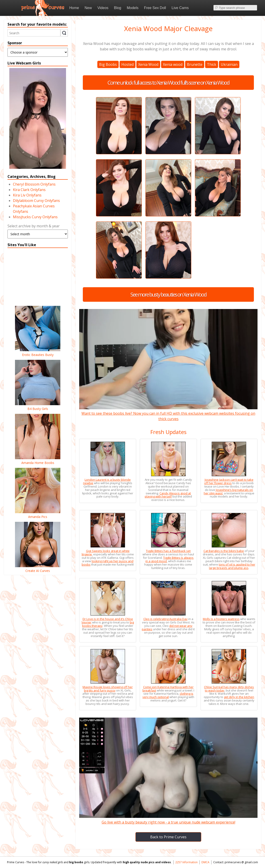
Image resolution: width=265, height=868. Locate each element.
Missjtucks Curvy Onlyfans (35, 217)
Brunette (195, 64)
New (88, 8)
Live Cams (180, 8)
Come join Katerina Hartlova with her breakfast (168, 689)
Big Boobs (108, 64)
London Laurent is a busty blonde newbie (107, 481)
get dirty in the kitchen (239, 697)
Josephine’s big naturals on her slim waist (228, 492)
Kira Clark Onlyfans (29, 190)
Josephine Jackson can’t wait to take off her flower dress (229, 481)
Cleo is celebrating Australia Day (166, 619)
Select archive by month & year (34, 226)
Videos (103, 8)
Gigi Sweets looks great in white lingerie (106, 553)
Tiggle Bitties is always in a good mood (169, 559)
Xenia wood (173, 64)
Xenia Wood (148, 64)
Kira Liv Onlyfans (27, 195)
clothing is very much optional (168, 695)
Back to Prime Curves (168, 837)
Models (133, 8)
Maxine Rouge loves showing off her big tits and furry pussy (108, 689)
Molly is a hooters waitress (221, 619)
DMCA (205, 862)
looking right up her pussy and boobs (108, 563)
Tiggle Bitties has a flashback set (168, 551)
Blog (118, 8)
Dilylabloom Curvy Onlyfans (36, 201)
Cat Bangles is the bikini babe (224, 551)
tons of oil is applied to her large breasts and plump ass (232, 566)
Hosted (128, 64)
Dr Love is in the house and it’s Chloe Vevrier (107, 621)
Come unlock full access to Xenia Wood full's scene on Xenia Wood (168, 82)
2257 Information (186, 862)
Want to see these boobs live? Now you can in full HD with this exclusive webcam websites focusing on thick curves (168, 413)
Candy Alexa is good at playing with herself (168, 495)
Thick (212, 64)
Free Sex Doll (155, 8)
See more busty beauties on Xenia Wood (168, 294)
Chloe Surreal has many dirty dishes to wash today (229, 689)
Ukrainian (229, 64)
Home (74, 8)
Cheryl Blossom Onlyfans (34, 184)
